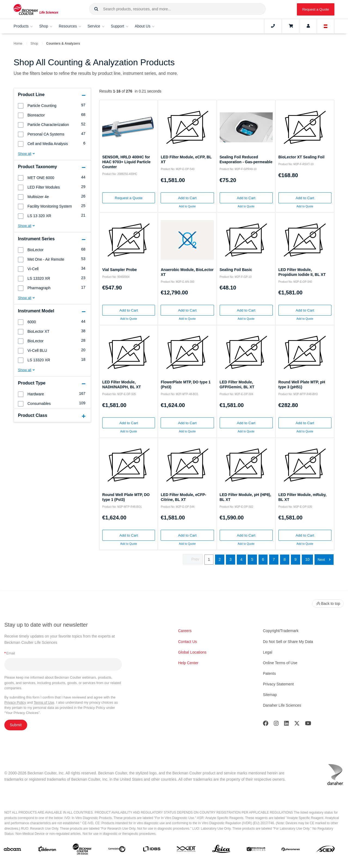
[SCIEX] (326, 850)
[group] (52, 105)
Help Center (188, 663)
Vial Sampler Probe (119, 270)
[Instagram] (276, 724)
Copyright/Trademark (281, 631)
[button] (96, 9)
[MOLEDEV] (256, 850)
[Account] (308, 26)
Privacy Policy (15, 702)
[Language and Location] (326, 26)
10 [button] (307, 559)
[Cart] (291, 26)
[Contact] (273, 26)
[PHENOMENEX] (291, 850)
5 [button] (252, 559)
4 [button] (241, 559)
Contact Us (187, 642)
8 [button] (285, 559)
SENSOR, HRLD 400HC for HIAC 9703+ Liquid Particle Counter (126, 162)
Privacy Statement (278, 684)
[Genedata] (117, 850)
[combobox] (177, 9)
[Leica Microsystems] (221, 850)
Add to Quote (187, 206)
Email (10, 653)
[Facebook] (266, 724)
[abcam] (12, 850)
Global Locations (192, 652)
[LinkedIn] (287, 724)
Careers (185, 631)
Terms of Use (44, 702)
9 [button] (296, 559)
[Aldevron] (47, 850)
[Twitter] (297, 724)
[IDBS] (152, 850)
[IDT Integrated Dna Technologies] (186, 850)
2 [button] (220, 559)
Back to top (328, 604)
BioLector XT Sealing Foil (302, 157)
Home (18, 44)
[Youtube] (308, 724)
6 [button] (263, 559)
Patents (269, 673)
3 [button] (231, 559)
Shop (34, 44)
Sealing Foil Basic (236, 270)
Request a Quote (316, 9)
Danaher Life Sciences (282, 705)
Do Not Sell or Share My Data (288, 642)
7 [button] (274, 559)
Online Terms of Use (280, 663)
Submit (16, 725)
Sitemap (270, 695)
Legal (268, 652)
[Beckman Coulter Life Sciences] (82, 850)
